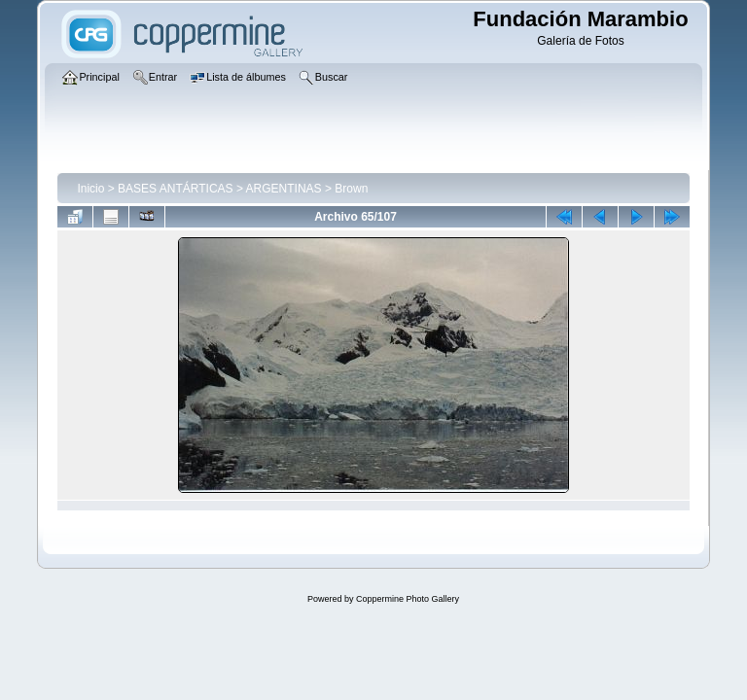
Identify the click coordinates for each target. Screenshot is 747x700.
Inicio (90, 189)
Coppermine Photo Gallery (408, 599)
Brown (351, 189)
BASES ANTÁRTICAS (175, 189)
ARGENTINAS (284, 189)
